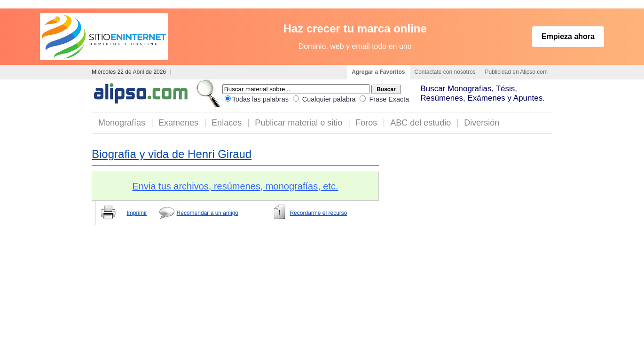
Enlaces (227, 123)
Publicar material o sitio (298, 123)
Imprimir (137, 213)
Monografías (122, 123)
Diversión (482, 123)
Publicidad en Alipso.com (516, 72)
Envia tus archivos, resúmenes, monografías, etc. (236, 186)
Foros (366, 123)
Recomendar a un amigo (208, 213)
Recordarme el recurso (318, 213)
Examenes (178, 123)
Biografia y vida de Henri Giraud (172, 154)
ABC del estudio (420, 123)
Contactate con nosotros (445, 72)
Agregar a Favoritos (378, 72)
